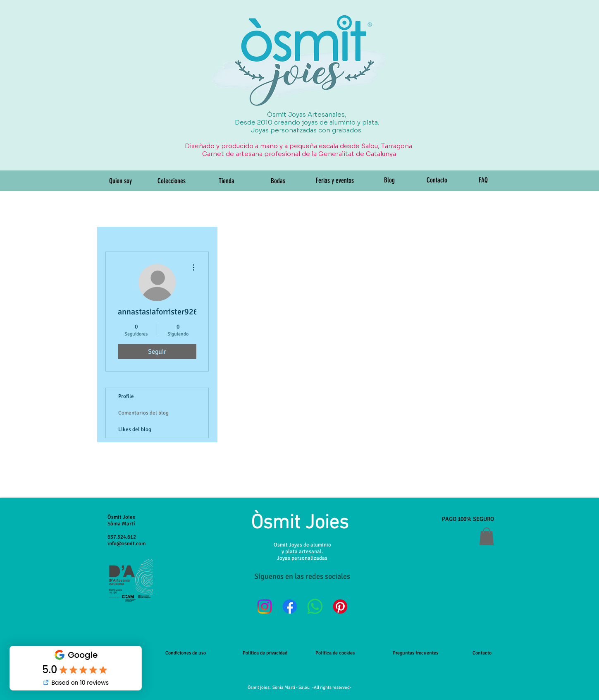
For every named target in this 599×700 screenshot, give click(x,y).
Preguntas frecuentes (415, 653)
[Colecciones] (172, 181)
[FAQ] (483, 180)
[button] (487, 536)
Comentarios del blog (143, 413)
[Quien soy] (121, 181)
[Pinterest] (340, 607)
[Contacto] (437, 180)
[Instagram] (265, 607)
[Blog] (390, 180)
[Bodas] (278, 181)
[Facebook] (290, 607)
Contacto (482, 653)
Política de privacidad (265, 653)
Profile (126, 396)
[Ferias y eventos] (335, 181)
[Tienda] (227, 181)
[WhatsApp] (315, 607)
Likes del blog (135, 429)
